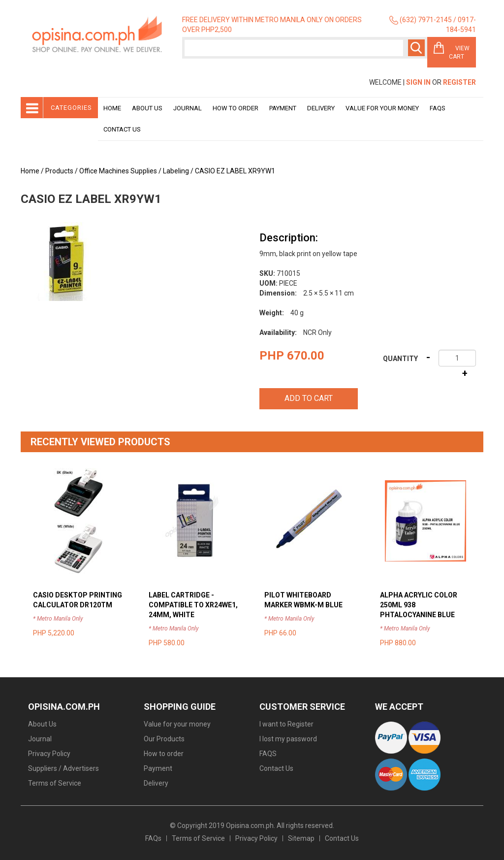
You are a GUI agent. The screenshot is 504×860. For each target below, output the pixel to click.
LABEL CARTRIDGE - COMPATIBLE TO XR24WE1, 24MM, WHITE (193, 605)
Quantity (400, 359)
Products (59, 171)
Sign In (418, 82)
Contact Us (122, 129)
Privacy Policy (49, 754)
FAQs (153, 838)
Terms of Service (55, 783)
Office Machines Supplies (118, 171)
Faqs (438, 108)
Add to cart (309, 398)
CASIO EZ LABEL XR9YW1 (235, 171)
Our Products (164, 739)
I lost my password (288, 739)
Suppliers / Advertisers (63, 768)
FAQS (268, 754)
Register (459, 82)
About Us (147, 108)
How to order (236, 108)
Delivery (321, 108)
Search (416, 48)
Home (112, 108)
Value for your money (382, 108)
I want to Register (286, 724)
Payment (283, 108)
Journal (188, 108)
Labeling (176, 171)
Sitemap (301, 838)
